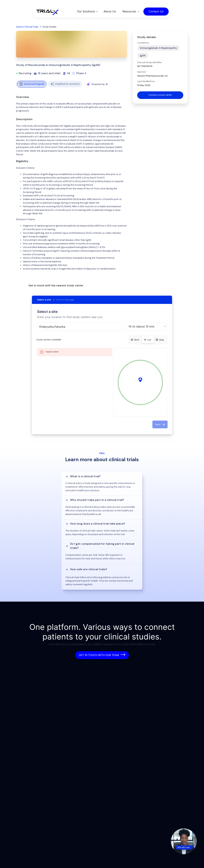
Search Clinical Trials (27, 27)
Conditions (143, 43)
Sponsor (142, 72)
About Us (110, 11)
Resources (129, 11)
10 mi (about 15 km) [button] (141, 326)
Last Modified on (146, 81)
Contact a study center (160, 95)
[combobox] (80, 327)
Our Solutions (86, 11)
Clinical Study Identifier (150, 62)
